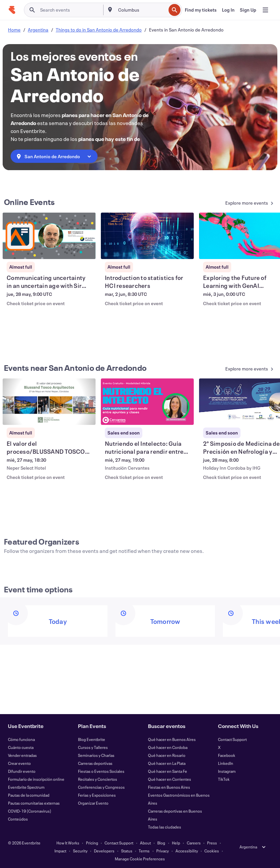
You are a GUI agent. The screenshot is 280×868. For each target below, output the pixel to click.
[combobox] (141, 10)
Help (176, 843)
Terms (144, 851)
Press (212, 843)
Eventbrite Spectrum (26, 787)
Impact (60, 851)
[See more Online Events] (242, 203)
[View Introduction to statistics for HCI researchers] (147, 236)
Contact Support (232, 739)
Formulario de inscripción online (36, 779)
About (145, 843)
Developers (104, 851)
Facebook (227, 755)
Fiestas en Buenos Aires (169, 787)
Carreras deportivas (95, 763)
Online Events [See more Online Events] (29, 202)
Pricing (92, 843)
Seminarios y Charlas (96, 755)
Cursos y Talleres (93, 747)
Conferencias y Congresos (101, 787)
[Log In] (228, 10)
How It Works (68, 843)
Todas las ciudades (165, 827)
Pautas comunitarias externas (34, 803)
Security (80, 851)
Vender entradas (22, 755)
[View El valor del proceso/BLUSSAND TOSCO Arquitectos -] (49, 402)
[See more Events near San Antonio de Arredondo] (242, 369)
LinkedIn (226, 763)
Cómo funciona (21, 739)
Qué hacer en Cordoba (168, 747)
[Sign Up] (248, 10)
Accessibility (187, 851)
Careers (194, 843)
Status (127, 851)
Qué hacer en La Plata (167, 763)
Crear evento (19, 763)
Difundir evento (22, 771)
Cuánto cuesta (21, 747)
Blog (161, 843)
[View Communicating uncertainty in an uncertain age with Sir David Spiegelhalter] (49, 236)
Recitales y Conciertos (98, 779)
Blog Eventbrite (92, 739)
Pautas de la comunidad (29, 795)
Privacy (163, 851)
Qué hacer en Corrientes (170, 779)
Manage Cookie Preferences (140, 859)
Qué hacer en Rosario (167, 755)
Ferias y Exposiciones (97, 795)
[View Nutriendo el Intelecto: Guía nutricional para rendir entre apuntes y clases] (147, 402)
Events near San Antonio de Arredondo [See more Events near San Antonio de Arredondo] (75, 368)
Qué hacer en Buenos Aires (172, 739)
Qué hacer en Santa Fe (168, 771)
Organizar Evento (93, 803)
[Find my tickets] (201, 10)
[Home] (12, 10)
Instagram (227, 771)
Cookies (212, 851)
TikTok (224, 779)
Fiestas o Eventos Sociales (101, 771)
